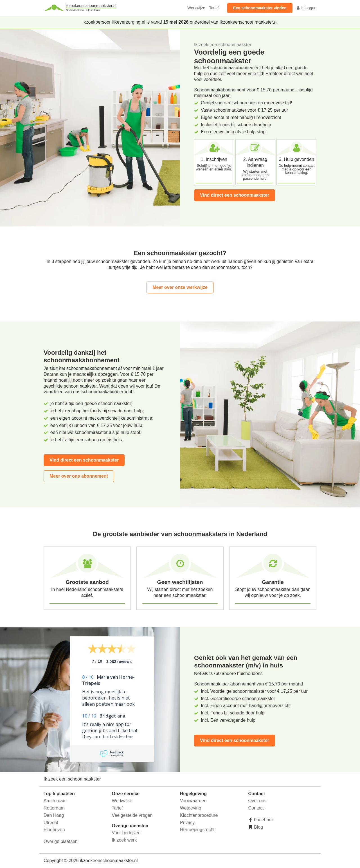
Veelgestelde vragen (132, 815)
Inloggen (306, 8)
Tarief (214, 8)
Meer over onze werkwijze (180, 287)
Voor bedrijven (126, 833)
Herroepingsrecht (197, 830)
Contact (256, 808)
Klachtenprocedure (199, 815)
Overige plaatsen (61, 841)
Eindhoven (54, 830)
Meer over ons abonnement (79, 476)
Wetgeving (191, 808)
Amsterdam (55, 801)
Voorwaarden (193, 801)
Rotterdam (54, 808)
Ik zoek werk (124, 840)
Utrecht (51, 823)
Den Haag (54, 815)
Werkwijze (196, 8)
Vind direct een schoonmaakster (235, 195)
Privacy (187, 823)
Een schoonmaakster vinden (260, 8)
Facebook (263, 820)
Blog (258, 827)
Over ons (257, 801)
